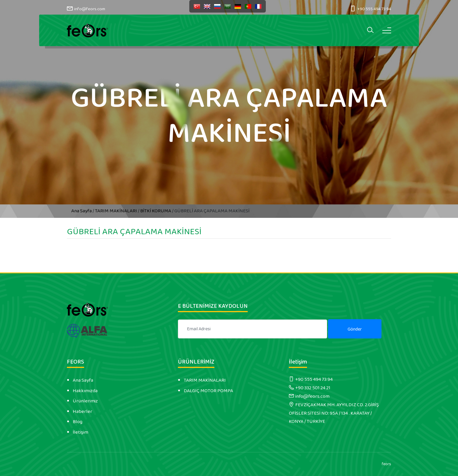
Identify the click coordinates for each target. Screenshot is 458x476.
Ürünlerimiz (85, 401)
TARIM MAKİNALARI (116, 211)
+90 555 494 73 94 (374, 9)
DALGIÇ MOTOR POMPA (208, 391)
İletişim (80, 432)
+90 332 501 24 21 (313, 388)
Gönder (355, 329)
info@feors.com (90, 9)
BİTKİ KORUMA (156, 211)
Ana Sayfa (82, 211)
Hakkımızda (85, 391)
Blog (78, 422)
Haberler (83, 411)
